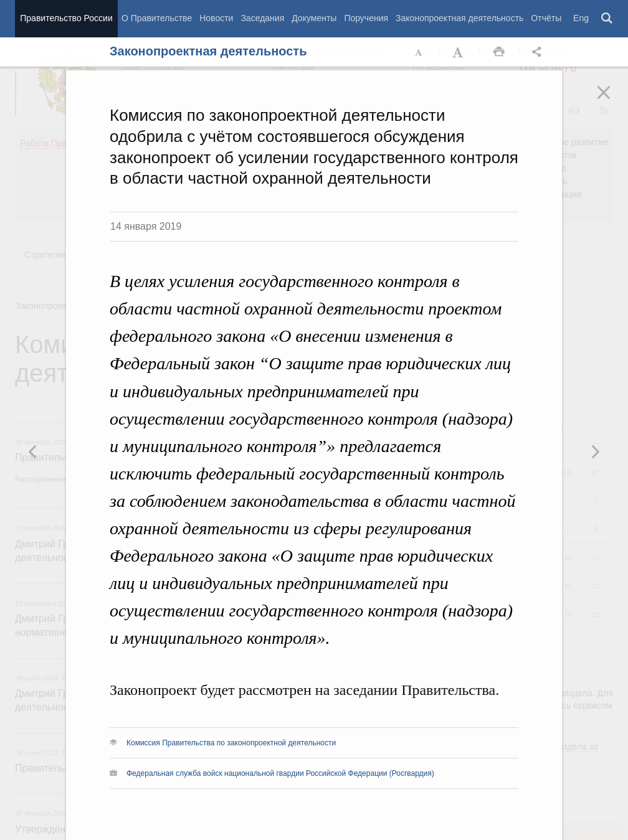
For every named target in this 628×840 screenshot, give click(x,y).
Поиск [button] (607, 19)
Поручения (366, 18)
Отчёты (546, 18)
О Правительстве (157, 18)
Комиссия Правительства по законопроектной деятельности (231, 743)
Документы (314, 18)
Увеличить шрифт (459, 52)
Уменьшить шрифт (419, 52)
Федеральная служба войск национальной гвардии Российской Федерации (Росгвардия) (280, 773)
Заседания (262, 18)
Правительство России (66, 18)
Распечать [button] (499, 52)
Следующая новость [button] (33, 451)
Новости (216, 18)
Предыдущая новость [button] (595, 451)
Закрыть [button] (612, 101)
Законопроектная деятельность (459, 18)
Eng (581, 18)
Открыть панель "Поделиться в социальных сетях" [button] (539, 52)
